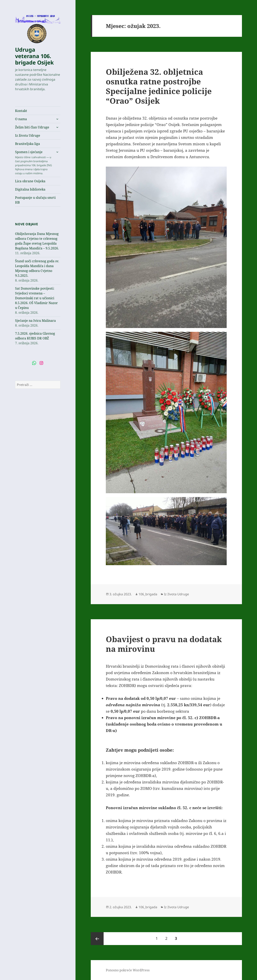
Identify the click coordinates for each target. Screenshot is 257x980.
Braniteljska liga (28, 144)
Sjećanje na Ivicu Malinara (35, 321)
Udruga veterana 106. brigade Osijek (34, 56)
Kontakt (21, 111)
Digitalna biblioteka (30, 189)
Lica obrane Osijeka (30, 181)
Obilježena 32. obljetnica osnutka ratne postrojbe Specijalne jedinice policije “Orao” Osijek (159, 86)
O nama (21, 119)
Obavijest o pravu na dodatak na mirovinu (164, 644)
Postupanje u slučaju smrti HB (35, 200)
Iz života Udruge (28, 135)
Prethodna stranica (97, 939)
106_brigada (148, 594)
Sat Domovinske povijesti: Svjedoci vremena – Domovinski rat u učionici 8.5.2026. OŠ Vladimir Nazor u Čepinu (36, 298)
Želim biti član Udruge (32, 127)
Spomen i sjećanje (34, 162)
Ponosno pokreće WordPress (128, 970)
